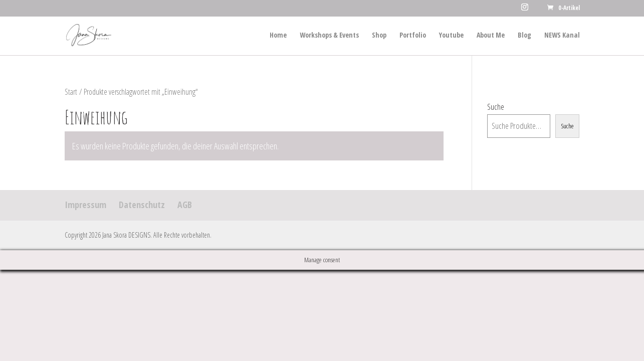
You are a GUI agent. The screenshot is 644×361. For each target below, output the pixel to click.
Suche (496, 107)
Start (71, 92)
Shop (379, 36)
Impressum (85, 205)
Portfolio (413, 36)
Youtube (451, 36)
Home (278, 36)
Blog (524, 36)
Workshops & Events (329, 36)
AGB (185, 205)
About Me (491, 36)
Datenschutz (142, 205)
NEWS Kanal (562, 36)
